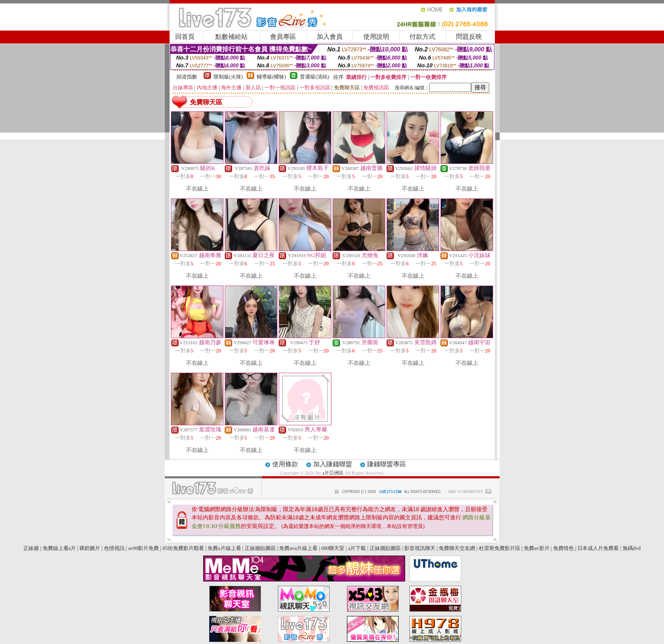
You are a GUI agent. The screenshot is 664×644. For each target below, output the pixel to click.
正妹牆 (31, 548)
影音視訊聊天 (420, 548)
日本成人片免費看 (598, 548)
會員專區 (283, 37)
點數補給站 (231, 37)
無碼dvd (632, 548)
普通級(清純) (315, 77)
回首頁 (185, 37)
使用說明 (376, 37)
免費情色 (563, 548)
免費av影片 (537, 548)
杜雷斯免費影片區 (500, 548)
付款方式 (422, 37)
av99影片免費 (143, 548)
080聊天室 (333, 548)
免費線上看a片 (59, 548)
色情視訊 (114, 548)
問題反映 (469, 37)
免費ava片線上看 (298, 548)
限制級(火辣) (228, 77)
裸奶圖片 (90, 548)
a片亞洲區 (334, 473)
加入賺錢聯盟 (333, 464)
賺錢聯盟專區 (387, 464)
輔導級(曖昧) (271, 77)
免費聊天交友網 (457, 548)
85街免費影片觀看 (183, 548)
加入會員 (330, 37)
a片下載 (357, 548)
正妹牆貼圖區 (260, 548)
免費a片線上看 (224, 548)
